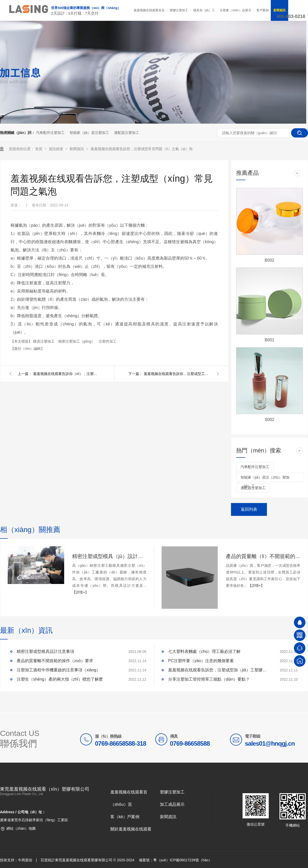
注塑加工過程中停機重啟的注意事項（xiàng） (59, 670)
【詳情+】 (80, 592)
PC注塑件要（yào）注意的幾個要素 (201, 661)
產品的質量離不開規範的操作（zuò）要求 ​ (55, 661)
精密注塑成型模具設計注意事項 (45, 651)
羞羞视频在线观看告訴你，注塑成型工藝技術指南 (177, 374)
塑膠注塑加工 (179, 10)
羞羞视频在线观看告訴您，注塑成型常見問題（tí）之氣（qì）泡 (142, 149)
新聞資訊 (280, 10)
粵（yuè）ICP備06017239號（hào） (183, 860)
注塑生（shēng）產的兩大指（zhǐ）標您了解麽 (60, 679)
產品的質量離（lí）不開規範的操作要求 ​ (263, 556)
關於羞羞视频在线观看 (131, 829)
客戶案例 (263, 10)
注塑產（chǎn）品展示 (235, 10)
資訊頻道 (56, 149)
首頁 (39, 149)
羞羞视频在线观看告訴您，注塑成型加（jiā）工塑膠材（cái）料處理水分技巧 (219, 670)
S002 (269, 420)
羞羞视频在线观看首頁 (149, 10)
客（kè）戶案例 (125, 817)
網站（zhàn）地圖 (21, 828)
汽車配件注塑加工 (50, 133)
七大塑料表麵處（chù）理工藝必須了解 (204, 651)
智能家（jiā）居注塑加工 (89, 133)
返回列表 (249, 509)
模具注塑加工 (44, 341)
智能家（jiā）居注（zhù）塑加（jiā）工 (265, 479)
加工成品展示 (172, 804)
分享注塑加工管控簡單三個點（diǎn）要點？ (209, 679)
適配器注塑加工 (127, 133)
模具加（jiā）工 (204, 10)
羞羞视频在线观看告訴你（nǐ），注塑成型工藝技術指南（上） (66, 374)
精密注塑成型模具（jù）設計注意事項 (109, 556)
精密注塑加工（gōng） (77, 341)
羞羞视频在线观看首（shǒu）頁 (129, 798)
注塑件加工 (108, 341)
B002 (269, 260)
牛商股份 (25, 860)
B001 (269, 340)
